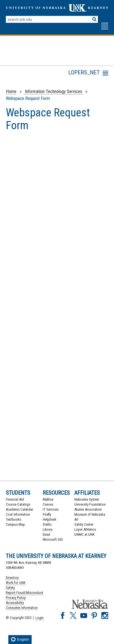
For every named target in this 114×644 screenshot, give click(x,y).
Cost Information (18, 514)
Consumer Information (22, 608)
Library (48, 529)
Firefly (47, 514)
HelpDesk (50, 519)
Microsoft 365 (53, 539)
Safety (10, 588)
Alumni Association (88, 509)
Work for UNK (16, 583)
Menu (59, 74)
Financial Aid (15, 499)
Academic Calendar (20, 509)
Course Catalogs (18, 504)
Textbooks (13, 519)
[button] (105, 29)
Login (40, 618)
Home (11, 91)
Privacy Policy (16, 598)
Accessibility (15, 603)
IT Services (51, 509)
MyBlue (48, 499)
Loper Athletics (85, 529)
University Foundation (90, 504)
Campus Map (15, 524)
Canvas (48, 504)
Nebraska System (87, 499)
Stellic (47, 524)
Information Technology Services (54, 91)
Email (46, 534)
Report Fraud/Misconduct (25, 593)
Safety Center (84, 524)
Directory (12, 578)
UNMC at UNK (84, 534)
